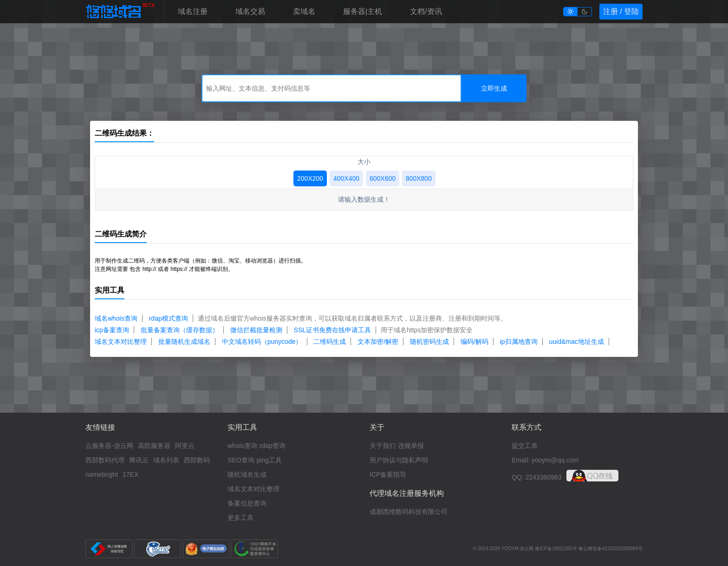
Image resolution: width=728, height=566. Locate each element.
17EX (130, 474)
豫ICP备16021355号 (556, 549)
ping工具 (269, 460)
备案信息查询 (247, 503)
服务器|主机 (363, 11)
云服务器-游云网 (109, 446)
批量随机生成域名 (184, 342)
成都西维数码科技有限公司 (409, 512)
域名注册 (193, 11)
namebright (102, 474)
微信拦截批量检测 (256, 330)
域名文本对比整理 (121, 342)
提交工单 (525, 446)
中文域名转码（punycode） (262, 342)
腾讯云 (139, 460)
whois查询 (242, 446)
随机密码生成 (429, 342)
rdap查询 (273, 446)
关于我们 (383, 446)
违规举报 (411, 446)
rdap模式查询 (169, 318)
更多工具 (240, 518)
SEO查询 (241, 460)
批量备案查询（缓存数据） (180, 330)
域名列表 (166, 460)
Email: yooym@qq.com (545, 460)
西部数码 (197, 460)
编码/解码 (474, 342)
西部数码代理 (105, 460)
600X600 (383, 178)
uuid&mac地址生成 (577, 342)
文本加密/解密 (378, 342)
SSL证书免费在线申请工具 (332, 330)
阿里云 (185, 446)
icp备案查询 (112, 330)
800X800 (419, 178)
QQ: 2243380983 (536, 477)
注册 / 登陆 (621, 11)
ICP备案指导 (388, 474)
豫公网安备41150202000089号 (611, 549)
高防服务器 (154, 446)
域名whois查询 (116, 318)
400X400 (346, 178)
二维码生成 (330, 342)
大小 (364, 162)
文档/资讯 (426, 11)
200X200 (310, 178)
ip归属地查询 (519, 342)
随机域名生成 (247, 474)
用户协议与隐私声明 (399, 460)
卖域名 (304, 11)
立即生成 (494, 88)
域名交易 (250, 11)
